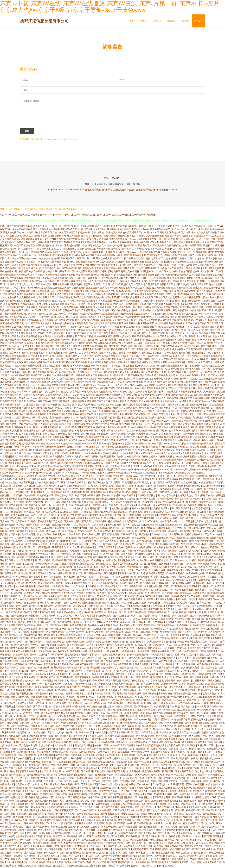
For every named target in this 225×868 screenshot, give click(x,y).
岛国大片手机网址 (69, 503)
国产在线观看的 (102, 434)
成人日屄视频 (127, 701)
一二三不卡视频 (115, 639)
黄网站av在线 (178, 434)
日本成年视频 (108, 743)
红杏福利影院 (197, 626)
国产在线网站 (36, 577)
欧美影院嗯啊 (20, 555)
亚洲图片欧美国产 (115, 477)
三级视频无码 (188, 844)
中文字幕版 (45, 772)
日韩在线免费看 (21, 730)
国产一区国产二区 (195, 850)
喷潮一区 (148, 350)
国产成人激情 (40, 818)
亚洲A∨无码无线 (135, 594)
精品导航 (188, 532)
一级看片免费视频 (202, 818)
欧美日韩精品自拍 (183, 584)
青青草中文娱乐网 (197, 613)
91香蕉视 (103, 240)
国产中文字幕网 (201, 594)
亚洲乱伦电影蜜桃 (127, 688)
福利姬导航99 (207, 512)
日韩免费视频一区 (135, 837)
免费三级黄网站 (138, 649)
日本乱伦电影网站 (198, 477)
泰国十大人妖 (210, 756)
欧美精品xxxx (184, 681)
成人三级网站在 (31, 318)
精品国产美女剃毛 (83, 246)
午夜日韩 (128, 831)
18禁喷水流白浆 (197, 749)
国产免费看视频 (207, 357)
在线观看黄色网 (177, 428)
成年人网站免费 (142, 373)
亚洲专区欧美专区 (9, 668)
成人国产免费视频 (79, 860)
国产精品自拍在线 (62, 623)
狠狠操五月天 (36, 600)
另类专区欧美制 (111, 860)
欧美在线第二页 (121, 512)
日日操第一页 (43, 285)
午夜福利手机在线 (196, 574)
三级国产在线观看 (98, 795)
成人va (10, 863)
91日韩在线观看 (170, 422)
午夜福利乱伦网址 (95, 600)
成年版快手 (25, 409)
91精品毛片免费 (183, 808)
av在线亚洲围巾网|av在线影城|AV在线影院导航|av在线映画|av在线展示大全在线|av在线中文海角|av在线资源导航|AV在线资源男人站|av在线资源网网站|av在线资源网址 (104, 451)
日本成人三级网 (101, 863)
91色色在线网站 (165, 808)
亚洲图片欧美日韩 (80, 493)
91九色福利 (62, 373)
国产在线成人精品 (196, 759)
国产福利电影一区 (155, 837)
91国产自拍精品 (145, 834)
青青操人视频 (188, 840)
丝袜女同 (182, 347)
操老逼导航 (167, 766)
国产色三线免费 (154, 857)
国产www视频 (99, 389)
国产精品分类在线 (100, 275)
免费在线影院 (105, 392)
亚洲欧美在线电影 (127, 499)
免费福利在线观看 (179, 551)
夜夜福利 (31, 792)
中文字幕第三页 (200, 285)
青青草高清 (110, 821)
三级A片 (47, 402)
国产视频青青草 (208, 652)
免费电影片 (72, 308)
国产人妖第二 (51, 301)
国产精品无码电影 (155, 236)
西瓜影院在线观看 (99, 266)
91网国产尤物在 (74, 441)
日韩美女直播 (43, 324)
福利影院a (215, 782)
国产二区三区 (52, 227)
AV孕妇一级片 (38, 646)
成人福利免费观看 (27, 584)
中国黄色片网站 (78, 558)
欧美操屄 (13, 694)
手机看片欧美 (210, 499)
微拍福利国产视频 (199, 246)
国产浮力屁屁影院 (169, 675)
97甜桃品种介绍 (65, 376)
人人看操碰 (25, 298)
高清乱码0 (71, 298)
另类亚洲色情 (180, 262)
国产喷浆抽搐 (44, 379)
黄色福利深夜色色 (96, 756)
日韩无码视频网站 (102, 360)
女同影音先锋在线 (86, 844)
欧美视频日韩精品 (189, 795)
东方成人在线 (74, 305)
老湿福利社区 (68, 847)
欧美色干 (23, 480)
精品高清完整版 (65, 616)
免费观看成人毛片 (87, 564)
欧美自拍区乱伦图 (36, 649)
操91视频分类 (139, 844)
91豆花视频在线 (115, 759)
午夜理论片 (158, 425)
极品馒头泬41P (22, 863)
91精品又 (17, 418)
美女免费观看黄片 (125, 775)
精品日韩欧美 (177, 850)
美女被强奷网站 (174, 607)
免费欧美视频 (56, 353)
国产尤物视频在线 (185, 412)
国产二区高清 (84, 389)
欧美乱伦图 (34, 499)
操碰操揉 (169, 438)
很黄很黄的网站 (149, 704)
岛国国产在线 (12, 405)
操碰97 (4, 499)
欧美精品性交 (152, 262)
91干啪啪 (12, 438)
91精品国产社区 (195, 379)
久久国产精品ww (173, 824)
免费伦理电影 (81, 324)
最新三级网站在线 (124, 824)
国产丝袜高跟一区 (36, 720)
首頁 (132, 21)
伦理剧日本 (76, 551)
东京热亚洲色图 (176, 441)
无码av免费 (64, 519)
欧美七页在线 (201, 642)
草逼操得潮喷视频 (157, 613)
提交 (27, 132)
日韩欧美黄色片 (35, 571)
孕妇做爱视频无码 (64, 811)
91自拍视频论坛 (180, 860)
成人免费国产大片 (64, 350)
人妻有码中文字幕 (29, 662)
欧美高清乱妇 (99, 613)
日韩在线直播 (51, 665)
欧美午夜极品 (134, 243)
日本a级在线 (150, 428)
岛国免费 (52, 340)
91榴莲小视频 (57, 279)
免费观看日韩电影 (197, 506)
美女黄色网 (170, 831)
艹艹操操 (37, 275)
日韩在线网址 (209, 597)
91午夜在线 (108, 425)
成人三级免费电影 (135, 642)
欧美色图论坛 (43, 279)
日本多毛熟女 (161, 551)
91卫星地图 (73, 740)
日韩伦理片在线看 (75, 814)
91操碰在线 (9, 236)
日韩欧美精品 (33, 766)
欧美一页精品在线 (131, 659)
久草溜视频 (190, 775)
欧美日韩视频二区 (49, 779)
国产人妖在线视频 (13, 594)
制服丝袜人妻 (117, 766)
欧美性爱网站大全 (76, 646)
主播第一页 (144, 314)
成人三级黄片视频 (186, 710)
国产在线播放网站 (128, 305)
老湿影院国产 (196, 688)
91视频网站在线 (169, 256)
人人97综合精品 (39, 340)
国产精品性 (65, 227)
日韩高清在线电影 (53, 577)
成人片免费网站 (173, 535)
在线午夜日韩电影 (29, 509)
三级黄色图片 (55, 399)
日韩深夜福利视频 (181, 798)
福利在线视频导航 (124, 425)
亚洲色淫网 (193, 662)
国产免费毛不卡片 (40, 422)
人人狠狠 (144, 668)
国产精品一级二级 (18, 642)
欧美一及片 (98, 412)
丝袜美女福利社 (111, 652)
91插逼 (115, 701)
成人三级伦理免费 (111, 233)
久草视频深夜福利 (140, 379)
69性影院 (182, 256)
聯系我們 (171, 21)
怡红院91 (214, 642)
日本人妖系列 (128, 555)
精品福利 (42, 389)
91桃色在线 (62, 762)
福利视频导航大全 (47, 717)
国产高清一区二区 (162, 818)
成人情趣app (121, 785)
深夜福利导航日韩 (210, 629)
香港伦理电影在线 (148, 253)
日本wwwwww (83, 649)
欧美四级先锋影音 (60, 590)
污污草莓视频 (82, 678)
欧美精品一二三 (78, 762)
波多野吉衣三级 (126, 749)
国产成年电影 (205, 834)
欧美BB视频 (61, 490)
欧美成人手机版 (141, 665)
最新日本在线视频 (38, 434)
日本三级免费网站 (144, 788)
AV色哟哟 (163, 334)
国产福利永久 (91, 230)
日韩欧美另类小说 (122, 850)
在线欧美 (18, 857)
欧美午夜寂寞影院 (65, 321)
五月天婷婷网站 (8, 584)
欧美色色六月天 (165, 243)
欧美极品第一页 (45, 496)
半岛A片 (96, 655)
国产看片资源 (90, 279)
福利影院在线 (129, 561)
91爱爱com (118, 318)
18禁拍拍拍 (30, 636)
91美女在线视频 (37, 272)
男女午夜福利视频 (119, 723)
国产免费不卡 (110, 749)
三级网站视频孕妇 (159, 850)
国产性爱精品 (38, 581)
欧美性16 (109, 308)
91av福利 (201, 707)
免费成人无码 (209, 551)
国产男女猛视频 (124, 389)
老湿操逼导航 (163, 597)
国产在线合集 (134, 480)
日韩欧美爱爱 (85, 308)
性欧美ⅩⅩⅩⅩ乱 (149, 243)
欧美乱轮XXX (182, 499)
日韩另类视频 (135, 694)
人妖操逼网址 (146, 662)
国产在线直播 (97, 370)
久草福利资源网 (59, 305)
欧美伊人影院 (147, 298)
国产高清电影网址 (200, 331)
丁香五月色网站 (141, 230)
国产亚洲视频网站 (212, 814)
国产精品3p (69, 386)
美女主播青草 (93, 288)
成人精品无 (158, 399)
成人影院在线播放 (167, 253)
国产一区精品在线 (166, 710)
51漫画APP (102, 353)
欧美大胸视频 (40, 840)
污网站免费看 (114, 272)
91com (221, 370)
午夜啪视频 (128, 422)
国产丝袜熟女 (47, 736)
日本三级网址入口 (110, 545)
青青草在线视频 (141, 730)
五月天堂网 (15, 444)
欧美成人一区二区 (150, 766)
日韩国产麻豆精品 (101, 684)
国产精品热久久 (103, 665)
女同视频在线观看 (155, 642)
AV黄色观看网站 (51, 275)
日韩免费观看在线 (184, 772)
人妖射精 (80, 249)
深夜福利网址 (187, 305)
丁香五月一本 (125, 620)
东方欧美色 (12, 483)
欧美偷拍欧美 (206, 607)
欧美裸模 (119, 246)
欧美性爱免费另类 (167, 659)
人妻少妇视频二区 (116, 331)
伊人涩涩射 (130, 318)
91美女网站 (143, 561)
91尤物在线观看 (44, 759)
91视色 (204, 301)
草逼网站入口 (51, 486)
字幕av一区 (43, 626)
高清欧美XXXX (150, 620)
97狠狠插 (160, 383)
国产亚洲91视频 (59, 636)
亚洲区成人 (78, 409)
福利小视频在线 (121, 581)
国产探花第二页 (165, 814)
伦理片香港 (116, 418)
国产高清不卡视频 (109, 288)
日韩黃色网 (50, 853)
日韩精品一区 (196, 671)
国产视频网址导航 (65, 691)
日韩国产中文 (151, 522)
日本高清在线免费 (207, 675)
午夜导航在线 (167, 331)
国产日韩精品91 (152, 256)
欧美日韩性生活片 (94, 373)
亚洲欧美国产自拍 (115, 642)
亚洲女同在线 (20, 743)
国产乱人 (210, 318)
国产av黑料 (104, 509)
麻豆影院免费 (87, 415)
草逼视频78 (180, 314)
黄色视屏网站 (49, 321)
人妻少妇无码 (68, 594)
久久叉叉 (201, 363)
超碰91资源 (11, 324)
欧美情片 (202, 775)
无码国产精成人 (188, 675)
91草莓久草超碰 (193, 259)
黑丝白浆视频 (111, 584)
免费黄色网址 (12, 409)
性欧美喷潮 (71, 655)
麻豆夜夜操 (43, 792)
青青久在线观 (152, 801)
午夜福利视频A (153, 594)
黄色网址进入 (209, 529)
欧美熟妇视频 (147, 597)
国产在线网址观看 (83, 350)
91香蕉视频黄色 (99, 678)
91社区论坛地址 (157, 571)
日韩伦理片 (114, 386)
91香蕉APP (39, 227)
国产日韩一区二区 (146, 279)
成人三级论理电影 (175, 581)
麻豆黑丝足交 (189, 863)
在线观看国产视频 (149, 633)
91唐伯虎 (102, 594)
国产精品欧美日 (72, 603)
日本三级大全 (73, 357)
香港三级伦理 (42, 594)
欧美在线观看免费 (129, 584)
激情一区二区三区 (202, 639)
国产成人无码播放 (33, 486)
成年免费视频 (142, 441)
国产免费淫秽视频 (154, 723)
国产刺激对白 (126, 438)
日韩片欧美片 (8, 753)
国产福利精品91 (43, 610)
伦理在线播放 (218, 240)
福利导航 (62, 327)
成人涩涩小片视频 (125, 571)
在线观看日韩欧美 (159, 561)
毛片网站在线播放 (140, 607)
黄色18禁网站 (129, 337)
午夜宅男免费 (166, 262)
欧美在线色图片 (125, 548)
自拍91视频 (179, 519)
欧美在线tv (161, 386)
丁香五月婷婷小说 (29, 772)
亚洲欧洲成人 (103, 259)
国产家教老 (6, 857)
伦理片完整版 (206, 308)
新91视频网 (84, 275)
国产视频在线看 (159, 863)
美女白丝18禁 (43, 405)
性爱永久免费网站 (86, 594)
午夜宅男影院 (71, 538)
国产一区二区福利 (201, 240)
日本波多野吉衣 (129, 344)
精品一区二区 (57, 483)
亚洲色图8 (100, 772)
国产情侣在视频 (92, 671)
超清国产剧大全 (84, 282)
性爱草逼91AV (41, 353)
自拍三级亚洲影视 (165, 853)
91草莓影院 (30, 262)
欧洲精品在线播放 (192, 571)
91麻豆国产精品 (114, 600)
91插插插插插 (161, 707)
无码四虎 (140, 285)
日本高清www (177, 561)
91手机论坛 (93, 422)
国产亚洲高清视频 (120, 863)
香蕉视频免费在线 (207, 561)
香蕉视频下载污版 (174, 383)
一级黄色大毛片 (128, 652)
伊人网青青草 (25, 305)
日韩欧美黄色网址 (9, 684)
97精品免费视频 (175, 629)
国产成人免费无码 (195, 314)
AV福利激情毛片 (60, 425)
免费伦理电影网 (48, 542)
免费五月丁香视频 (152, 353)
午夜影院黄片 (181, 717)
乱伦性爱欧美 (38, 522)
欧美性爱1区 (154, 603)
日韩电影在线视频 (121, 538)
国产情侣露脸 (62, 756)
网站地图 (151, 215)
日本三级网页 (198, 753)
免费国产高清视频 (193, 418)
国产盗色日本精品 (158, 811)
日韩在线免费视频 (176, 574)
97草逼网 (46, 529)
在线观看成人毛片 (216, 749)
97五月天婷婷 (23, 327)
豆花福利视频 (49, 366)
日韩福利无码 (38, 409)
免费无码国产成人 (87, 697)
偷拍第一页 (61, 629)
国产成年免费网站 (148, 292)
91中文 (112, 347)
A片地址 (64, 509)
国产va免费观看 (36, 301)
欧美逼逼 (141, 675)
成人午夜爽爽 (193, 597)
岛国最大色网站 (65, 412)
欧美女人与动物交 (136, 236)
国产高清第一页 (159, 370)
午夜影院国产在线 (154, 392)
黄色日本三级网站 (199, 714)
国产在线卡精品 (209, 668)
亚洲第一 (203, 801)
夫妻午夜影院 (31, 779)
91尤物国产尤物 (31, 714)
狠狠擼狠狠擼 (202, 434)
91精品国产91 (174, 301)
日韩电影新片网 (103, 694)
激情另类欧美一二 (119, 376)
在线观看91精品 (141, 438)
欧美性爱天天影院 (20, 646)
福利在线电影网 (45, 607)
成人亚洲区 (98, 308)
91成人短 (210, 850)
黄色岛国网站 (19, 259)
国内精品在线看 (197, 516)
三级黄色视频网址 (193, 383)
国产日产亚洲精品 (158, 282)
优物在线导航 (123, 577)
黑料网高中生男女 (93, 574)
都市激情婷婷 (160, 301)
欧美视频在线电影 (210, 723)
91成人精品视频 (60, 240)
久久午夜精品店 (196, 649)
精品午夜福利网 (85, 399)
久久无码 (54, 422)
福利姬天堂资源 (55, 522)
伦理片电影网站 (28, 668)
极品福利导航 (129, 418)
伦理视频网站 (115, 337)
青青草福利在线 (39, 671)
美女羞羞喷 (39, 659)
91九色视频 (25, 256)
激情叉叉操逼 (177, 548)
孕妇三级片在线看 (144, 486)
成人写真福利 (94, 321)
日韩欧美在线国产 (69, 275)
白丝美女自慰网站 (120, 434)
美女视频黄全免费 (204, 334)
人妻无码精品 (7, 243)
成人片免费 (112, 357)
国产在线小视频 (209, 370)
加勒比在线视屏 (175, 386)
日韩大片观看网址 (95, 295)
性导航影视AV (164, 295)
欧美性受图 (55, 840)
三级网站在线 (61, 795)
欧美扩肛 (57, 772)
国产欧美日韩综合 (146, 626)
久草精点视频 (169, 603)
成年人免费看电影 (60, 675)
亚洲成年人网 (77, 753)
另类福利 (127, 636)
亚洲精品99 (10, 847)
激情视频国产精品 (175, 259)
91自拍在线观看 (22, 243)
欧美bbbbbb (198, 620)
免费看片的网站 (168, 633)
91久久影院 (110, 262)
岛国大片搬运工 (74, 694)
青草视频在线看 (49, 568)
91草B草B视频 (211, 262)
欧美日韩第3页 (23, 785)
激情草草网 (60, 597)
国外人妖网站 (150, 691)
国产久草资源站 (22, 639)
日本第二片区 (171, 425)
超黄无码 (44, 399)
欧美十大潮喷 (209, 694)
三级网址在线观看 (39, 749)
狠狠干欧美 (201, 324)
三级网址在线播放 (36, 850)
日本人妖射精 (31, 331)
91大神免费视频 (103, 811)
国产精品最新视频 (113, 798)
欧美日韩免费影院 (137, 613)
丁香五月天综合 (68, 564)
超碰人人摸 (105, 659)
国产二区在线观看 (104, 227)
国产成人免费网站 (51, 743)
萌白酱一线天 (21, 386)
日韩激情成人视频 (109, 769)
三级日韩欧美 (152, 357)
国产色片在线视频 (65, 727)
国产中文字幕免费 (167, 496)
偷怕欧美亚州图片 (129, 233)
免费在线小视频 (117, 282)
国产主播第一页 (63, 704)
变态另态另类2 (168, 389)
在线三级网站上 (214, 649)
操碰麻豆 (140, 545)
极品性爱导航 (166, 285)
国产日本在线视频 (84, 811)
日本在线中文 (16, 824)
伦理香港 (91, 616)
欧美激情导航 (206, 483)
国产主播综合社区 (147, 519)
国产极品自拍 (50, 412)
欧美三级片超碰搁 (62, 610)
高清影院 (40, 824)
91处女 (14, 305)
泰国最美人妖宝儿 (178, 740)
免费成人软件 (49, 337)
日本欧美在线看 (94, 396)
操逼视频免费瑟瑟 (156, 574)
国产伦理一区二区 (147, 499)
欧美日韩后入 (94, 620)
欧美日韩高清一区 (132, 483)
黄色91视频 (185, 620)
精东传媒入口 (120, 253)
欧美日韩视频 (18, 805)
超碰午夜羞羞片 (172, 782)
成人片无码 (214, 396)
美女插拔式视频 (121, 564)
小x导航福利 (184, 409)
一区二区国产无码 (179, 538)
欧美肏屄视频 (26, 483)
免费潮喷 (179, 279)
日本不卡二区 (155, 249)
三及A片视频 (180, 506)
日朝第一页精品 (215, 753)
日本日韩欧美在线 (28, 415)
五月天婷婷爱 (134, 334)
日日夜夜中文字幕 (145, 853)
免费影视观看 (84, 285)
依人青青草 (75, 535)
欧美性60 (13, 535)
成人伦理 (51, 581)
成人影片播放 (189, 743)
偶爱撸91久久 (148, 814)
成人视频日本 (51, 253)
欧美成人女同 (49, 766)
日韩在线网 (37, 327)
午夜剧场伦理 (76, 671)
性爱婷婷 (124, 324)
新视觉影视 (81, 321)
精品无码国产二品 (82, 412)
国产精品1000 (158, 373)
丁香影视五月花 (117, 366)
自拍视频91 (145, 272)
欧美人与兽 (162, 736)
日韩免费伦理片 (164, 558)
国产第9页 (123, 357)
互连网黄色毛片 (74, 730)
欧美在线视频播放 (35, 396)
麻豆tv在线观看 (205, 292)
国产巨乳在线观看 (21, 266)
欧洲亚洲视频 (27, 801)
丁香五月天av (168, 415)
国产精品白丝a (101, 723)
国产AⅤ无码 (139, 574)
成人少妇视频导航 (115, 292)
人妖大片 (120, 412)
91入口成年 (35, 681)
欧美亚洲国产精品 (204, 532)
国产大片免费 (144, 756)
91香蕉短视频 (162, 545)
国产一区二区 (172, 230)
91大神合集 (51, 295)
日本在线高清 (189, 746)
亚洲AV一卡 (18, 347)
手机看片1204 (26, 288)
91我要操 (207, 340)
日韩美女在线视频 (97, 516)
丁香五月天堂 (163, 227)
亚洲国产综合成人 (159, 678)
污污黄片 (79, 834)
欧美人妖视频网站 (107, 379)
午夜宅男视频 (20, 665)
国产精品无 (76, 701)
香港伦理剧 (79, 295)
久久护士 (168, 610)
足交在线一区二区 (196, 701)
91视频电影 (201, 253)
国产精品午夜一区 (120, 249)
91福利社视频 (50, 327)
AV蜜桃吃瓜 (79, 396)
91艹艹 (155, 272)
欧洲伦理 (194, 542)
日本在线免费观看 (38, 788)
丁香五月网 (156, 314)
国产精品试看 (100, 704)
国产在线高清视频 (49, 509)
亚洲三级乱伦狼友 (126, 710)
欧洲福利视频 (213, 574)
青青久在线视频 (96, 558)
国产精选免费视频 (111, 396)
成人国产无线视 (76, 373)
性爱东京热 (168, 314)
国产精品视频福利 (75, 633)
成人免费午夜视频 (140, 863)
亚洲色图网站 (110, 428)
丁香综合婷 (125, 574)
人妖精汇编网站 (159, 697)
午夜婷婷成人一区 (215, 626)
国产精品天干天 (102, 249)
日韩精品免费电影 (131, 681)
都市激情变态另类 (121, 360)
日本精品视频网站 (123, 720)
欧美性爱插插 (128, 736)
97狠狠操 (202, 600)
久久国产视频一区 (13, 636)
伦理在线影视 (116, 363)
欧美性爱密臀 (85, 383)
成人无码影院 (49, 499)
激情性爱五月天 (83, 522)
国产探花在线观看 (27, 623)
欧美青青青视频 (208, 795)
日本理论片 (180, 814)
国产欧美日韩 (60, 831)
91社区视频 (87, 529)
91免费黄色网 (173, 837)
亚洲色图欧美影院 (78, 866)
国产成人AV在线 (47, 477)
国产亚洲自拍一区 (143, 707)
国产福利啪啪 (185, 288)
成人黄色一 (61, 798)
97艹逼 (50, 490)
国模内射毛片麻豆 (141, 509)
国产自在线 (11, 340)
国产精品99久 (192, 548)
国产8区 (61, 499)
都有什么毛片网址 (53, 769)
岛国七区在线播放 (111, 655)
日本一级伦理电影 (143, 551)
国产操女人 (200, 318)
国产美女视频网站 (14, 344)
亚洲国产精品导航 (14, 246)
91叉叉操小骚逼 (166, 402)
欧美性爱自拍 (195, 727)
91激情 (4, 438)
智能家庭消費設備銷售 (96, 190)
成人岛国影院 (210, 366)
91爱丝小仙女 (128, 860)
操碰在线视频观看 (16, 649)
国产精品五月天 (127, 327)
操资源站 (175, 545)
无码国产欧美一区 (13, 603)
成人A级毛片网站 (183, 766)
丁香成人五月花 (162, 298)
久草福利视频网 (182, 249)
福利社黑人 (6, 766)
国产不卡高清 (183, 321)
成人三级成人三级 (12, 285)
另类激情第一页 (189, 834)
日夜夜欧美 (216, 305)
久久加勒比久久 (203, 730)
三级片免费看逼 (102, 805)
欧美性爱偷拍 (174, 746)
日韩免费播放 (25, 659)
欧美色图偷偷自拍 (199, 538)
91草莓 (206, 418)
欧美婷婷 (18, 853)
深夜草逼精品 (147, 490)
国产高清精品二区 (24, 236)
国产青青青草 (171, 431)
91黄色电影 (195, 311)
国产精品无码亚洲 (116, 350)
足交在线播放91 (125, 230)
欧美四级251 (132, 597)
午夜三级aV (135, 866)
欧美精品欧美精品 (94, 821)
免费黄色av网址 (135, 386)
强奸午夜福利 (59, 561)
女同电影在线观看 (57, 441)
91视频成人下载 (32, 344)
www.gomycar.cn (76, 190)
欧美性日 (110, 587)
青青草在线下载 (191, 824)
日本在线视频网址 (188, 525)
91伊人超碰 (52, 503)
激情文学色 (217, 399)
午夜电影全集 (27, 282)
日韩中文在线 (215, 269)
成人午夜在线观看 (21, 230)
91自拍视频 (24, 633)
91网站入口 (94, 486)
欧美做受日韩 (115, 266)
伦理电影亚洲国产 (114, 298)
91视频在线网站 (94, 483)
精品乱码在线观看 (28, 629)
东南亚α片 (218, 665)
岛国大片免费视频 (147, 240)
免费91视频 (174, 844)
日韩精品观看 (105, 301)
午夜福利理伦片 (108, 866)
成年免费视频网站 (109, 305)
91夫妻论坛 (79, 607)
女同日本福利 (45, 831)
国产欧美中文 (186, 827)
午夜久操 (196, 694)
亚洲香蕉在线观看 (202, 584)
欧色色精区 (95, 714)
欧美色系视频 (132, 759)
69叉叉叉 (23, 434)
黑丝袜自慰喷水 (196, 389)
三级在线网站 (31, 603)
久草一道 (5, 805)
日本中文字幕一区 (33, 428)
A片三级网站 (73, 327)
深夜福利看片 (33, 529)
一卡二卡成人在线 (122, 740)
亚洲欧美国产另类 (95, 438)
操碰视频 (147, 288)
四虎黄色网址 (99, 525)
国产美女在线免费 (193, 386)
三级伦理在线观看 (168, 525)
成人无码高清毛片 (134, 331)
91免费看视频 (70, 399)
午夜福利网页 (101, 746)
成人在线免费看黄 (128, 370)
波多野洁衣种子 (33, 545)
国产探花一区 (49, 723)
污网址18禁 (104, 431)
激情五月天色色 (100, 269)
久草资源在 (60, 357)
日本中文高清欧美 (208, 623)
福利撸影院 (49, 288)
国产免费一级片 (211, 227)
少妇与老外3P (214, 759)
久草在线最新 (19, 370)
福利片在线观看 (42, 233)
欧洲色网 (89, 850)
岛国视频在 (174, 805)
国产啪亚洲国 (71, 383)
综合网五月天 (78, 288)
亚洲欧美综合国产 (215, 545)
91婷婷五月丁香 (71, 772)
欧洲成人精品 (18, 571)
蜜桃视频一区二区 (195, 811)
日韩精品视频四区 (39, 480)
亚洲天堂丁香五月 (177, 334)
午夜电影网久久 (44, 262)
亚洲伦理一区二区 (13, 811)
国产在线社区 (51, 516)
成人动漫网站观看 (26, 240)
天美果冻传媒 (208, 327)
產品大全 (157, 21)
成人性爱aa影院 (210, 259)
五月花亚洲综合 (89, 311)
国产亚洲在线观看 (181, 509)
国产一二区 (37, 516)
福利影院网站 (85, 269)
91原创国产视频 (192, 279)
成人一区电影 (142, 775)
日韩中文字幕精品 (82, 512)
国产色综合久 (42, 801)
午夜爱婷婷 (165, 616)
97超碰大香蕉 (181, 236)
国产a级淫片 (15, 519)
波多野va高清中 (128, 519)
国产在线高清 (109, 620)
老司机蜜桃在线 (191, 272)
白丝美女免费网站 (118, 236)
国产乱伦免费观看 (134, 383)
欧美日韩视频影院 (182, 818)
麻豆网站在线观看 (77, 334)
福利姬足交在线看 (162, 350)
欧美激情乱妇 (127, 623)
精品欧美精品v (143, 405)
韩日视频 (85, 331)
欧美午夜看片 (181, 714)
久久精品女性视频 (177, 613)
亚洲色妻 (27, 710)
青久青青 (19, 402)
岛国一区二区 (197, 344)
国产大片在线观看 (97, 597)
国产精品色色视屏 (180, 275)
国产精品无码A (216, 801)
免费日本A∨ (147, 714)
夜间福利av (199, 545)
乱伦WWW (160, 662)
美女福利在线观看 (89, 418)
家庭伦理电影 (187, 480)
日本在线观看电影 (91, 818)
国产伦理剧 (109, 373)
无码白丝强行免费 (161, 396)
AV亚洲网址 (37, 311)
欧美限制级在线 (105, 801)
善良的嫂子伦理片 (210, 548)
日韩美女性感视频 (146, 710)
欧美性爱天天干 (207, 503)
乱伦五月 (209, 389)
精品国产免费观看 (167, 321)
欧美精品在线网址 (161, 509)
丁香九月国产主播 (45, 418)
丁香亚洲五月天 (121, 811)
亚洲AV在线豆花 (63, 409)
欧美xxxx (117, 831)
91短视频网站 (77, 402)
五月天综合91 (105, 532)
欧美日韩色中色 (53, 684)
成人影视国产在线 (170, 305)
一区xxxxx (132, 240)
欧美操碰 (156, 405)
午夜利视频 (157, 782)
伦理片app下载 (158, 259)
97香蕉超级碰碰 (170, 353)
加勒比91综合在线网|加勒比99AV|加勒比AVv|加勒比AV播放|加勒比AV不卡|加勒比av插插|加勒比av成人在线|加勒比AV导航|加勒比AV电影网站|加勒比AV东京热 (81, 460)
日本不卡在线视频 (155, 623)
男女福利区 (39, 503)
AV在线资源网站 (208, 792)
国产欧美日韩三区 (213, 727)
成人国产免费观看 (110, 542)
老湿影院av (91, 753)
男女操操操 (38, 847)
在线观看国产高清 (91, 662)
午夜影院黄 (142, 571)
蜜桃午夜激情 (67, 324)
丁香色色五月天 (92, 730)
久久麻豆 (51, 558)
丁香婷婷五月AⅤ (106, 577)
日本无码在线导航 (49, 857)
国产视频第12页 (17, 775)
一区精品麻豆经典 (62, 272)
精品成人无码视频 (186, 405)
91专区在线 (189, 324)
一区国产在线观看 (106, 548)
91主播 (150, 545)
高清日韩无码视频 (214, 314)
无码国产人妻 (200, 808)
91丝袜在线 (35, 392)
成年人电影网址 (182, 490)
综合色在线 (44, 740)
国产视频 (190, 434)
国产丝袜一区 (174, 266)
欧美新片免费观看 (145, 736)
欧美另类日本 (157, 655)
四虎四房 (50, 409)
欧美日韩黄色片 (152, 389)
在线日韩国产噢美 (27, 756)
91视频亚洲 (83, 847)
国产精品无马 (86, 503)
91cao (197, 827)
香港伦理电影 (211, 688)
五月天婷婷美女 (86, 775)
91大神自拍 (27, 233)
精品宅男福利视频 (214, 840)
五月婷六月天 (126, 769)
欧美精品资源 (29, 678)
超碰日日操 (83, 766)
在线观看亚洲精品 (142, 308)
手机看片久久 (11, 509)
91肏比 (54, 405)
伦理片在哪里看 (34, 357)
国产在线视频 (123, 347)
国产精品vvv (132, 477)
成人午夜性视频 (128, 506)
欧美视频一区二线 (208, 525)
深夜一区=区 (127, 733)
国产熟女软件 (7, 581)
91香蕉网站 (183, 626)
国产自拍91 (177, 652)
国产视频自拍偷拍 (148, 827)
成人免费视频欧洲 (153, 610)
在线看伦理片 (82, 691)
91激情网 (156, 577)
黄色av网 (116, 344)
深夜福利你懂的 (56, 814)
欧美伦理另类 (112, 438)
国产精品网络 (66, 422)
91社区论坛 (215, 331)
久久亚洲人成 (96, 584)
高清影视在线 (118, 805)
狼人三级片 (103, 441)
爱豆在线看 (134, 324)
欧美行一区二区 (142, 762)
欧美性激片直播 (55, 863)
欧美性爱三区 (205, 691)
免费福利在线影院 (154, 795)
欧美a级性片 (213, 516)
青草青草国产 (76, 636)
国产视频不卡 (59, 740)
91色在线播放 (73, 529)
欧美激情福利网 (156, 431)
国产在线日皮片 (15, 425)
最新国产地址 (142, 532)
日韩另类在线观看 (160, 753)
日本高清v (67, 428)
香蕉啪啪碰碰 (165, 694)
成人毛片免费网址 (151, 772)
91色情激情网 (56, 259)
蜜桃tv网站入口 (79, 340)
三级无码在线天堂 (207, 373)
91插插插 (78, 376)
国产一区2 (78, 542)
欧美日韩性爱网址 (133, 600)
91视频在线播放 (103, 850)
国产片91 (21, 308)
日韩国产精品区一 (199, 717)
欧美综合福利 (124, 844)
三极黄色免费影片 (167, 600)
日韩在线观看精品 (147, 344)
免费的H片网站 (193, 486)
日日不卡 (11, 561)
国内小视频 (127, 486)
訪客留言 (199, 21)
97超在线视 (115, 405)
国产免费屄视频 (170, 594)
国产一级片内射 (39, 243)
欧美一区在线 (135, 288)
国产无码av (41, 360)
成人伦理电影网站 (184, 788)
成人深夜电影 (66, 246)
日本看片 (33, 551)
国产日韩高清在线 (205, 480)
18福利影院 (177, 272)
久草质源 (162, 805)
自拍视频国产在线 (13, 740)
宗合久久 (192, 779)
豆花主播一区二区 (13, 779)
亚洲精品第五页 (60, 334)
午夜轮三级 (83, 477)
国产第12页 (6, 730)
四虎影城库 (101, 490)
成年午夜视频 (174, 571)
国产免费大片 (185, 425)
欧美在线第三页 (184, 853)
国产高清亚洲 (133, 704)
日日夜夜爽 (70, 577)
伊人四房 (88, 694)
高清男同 (113, 441)
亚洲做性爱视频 (182, 694)
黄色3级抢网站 (157, 230)
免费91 (145, 282)
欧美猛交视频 (82, 266)
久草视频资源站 (11, 269)
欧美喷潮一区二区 (142, 425)
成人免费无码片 (95, 519)
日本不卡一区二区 (177, 756)
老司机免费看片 (55, 850)
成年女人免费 (188, 655)
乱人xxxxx (33, 399)
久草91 (52, 555)
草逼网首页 (138, 256)
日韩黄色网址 (34, 366)
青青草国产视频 (14, 613)
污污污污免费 (151, 366)
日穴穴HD (209, 646)
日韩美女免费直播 (188, 399)
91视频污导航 (56, 383)
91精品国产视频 (124, 762)
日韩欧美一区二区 (165, 477)
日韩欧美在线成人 (20, 727)
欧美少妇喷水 (78, 519)
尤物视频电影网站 (60, 587)
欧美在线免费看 (202, 305)
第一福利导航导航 (112, 714)
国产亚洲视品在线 (12, 422)
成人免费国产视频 (22, 818)
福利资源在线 (194, 256)
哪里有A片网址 (20, 373)
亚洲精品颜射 (45, 623)
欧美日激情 (214, 613)
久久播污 (202, 779)
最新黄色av (74, 415)
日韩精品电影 (13, 736)
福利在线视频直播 (118, 240)
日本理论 (130, 399)
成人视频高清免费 (99, 363)
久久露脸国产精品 (157, 792)
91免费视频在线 (15, 610)
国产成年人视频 (37, 558)
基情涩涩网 (79, 318)
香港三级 (11, 733)
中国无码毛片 (173, 483)
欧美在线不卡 (195, 756)
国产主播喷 (52, 697)
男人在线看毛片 (180, 516)
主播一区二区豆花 (207, 746)
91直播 (6, 305)
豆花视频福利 (27, 694)
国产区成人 (188, 837)
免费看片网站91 (112, 626)
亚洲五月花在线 (60, 753)
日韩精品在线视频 (160, 652)
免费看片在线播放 (84, 824)
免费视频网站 (129, 405)
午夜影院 (114, 506)
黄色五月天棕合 (32, 613)
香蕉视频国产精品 (47, 373)
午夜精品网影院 (190, 308)
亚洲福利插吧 (111, 574)
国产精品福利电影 (144, 824)
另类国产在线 (107, 340)
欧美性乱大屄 (137, 581)
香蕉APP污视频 (99, 327)
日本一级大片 (7, 227)
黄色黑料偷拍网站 (122, 857)
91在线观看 (165, 434)
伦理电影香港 (188, 337)
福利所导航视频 (98, 357)
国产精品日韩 (109, 730)
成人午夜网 (173, 269)
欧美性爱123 (74, 688)
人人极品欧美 (77, 509)
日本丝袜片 (181, 477)
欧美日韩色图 (211, 704)
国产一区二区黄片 (134, 350)
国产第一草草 (195, 646)
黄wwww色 (133, 253)
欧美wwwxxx (18, 568)
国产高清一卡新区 (74, 279)
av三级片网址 (126, 788)
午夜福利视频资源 (199, 860)
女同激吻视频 (152, 285)
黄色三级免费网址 (163, 311)
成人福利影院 (119, 603)
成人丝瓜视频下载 (94, 253)
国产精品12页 (172, 840)
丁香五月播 (90, 831)
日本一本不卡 (184, 659)
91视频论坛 (181, 727)
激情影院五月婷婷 (164, 590)
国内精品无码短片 (52, 266)
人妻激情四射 (31, 542)
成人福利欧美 (31, 811)
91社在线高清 (175, 282)
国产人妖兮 (201, 590)
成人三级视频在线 (132, 363)
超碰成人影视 (216, 285)
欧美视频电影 (57, 438)
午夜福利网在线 (10, 629)
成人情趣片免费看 (22, 827)
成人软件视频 (161, 324)
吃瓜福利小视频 (133, 282)
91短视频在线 (87, 434)
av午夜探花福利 (178, 363)
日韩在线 (115, 259)
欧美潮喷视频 (100, 522)
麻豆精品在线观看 (212, 555)
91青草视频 (17, 691)
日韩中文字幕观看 (107, 230)
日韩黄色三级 (80, 610)
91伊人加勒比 (78, 344)
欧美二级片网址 (169, 405)
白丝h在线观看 (118, 746)
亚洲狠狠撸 (128, 590)
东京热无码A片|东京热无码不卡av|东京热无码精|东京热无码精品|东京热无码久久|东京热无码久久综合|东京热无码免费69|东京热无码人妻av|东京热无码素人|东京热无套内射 (117, 467)
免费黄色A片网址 (180, 246)
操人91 (200, 840)
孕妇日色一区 (49, 506)
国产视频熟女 (78, 756)
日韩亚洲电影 (29, 607)
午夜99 (206, 383)
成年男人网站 (28, 444)
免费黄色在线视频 (200, 409)
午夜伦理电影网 (39, 298)
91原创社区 (175, 337)
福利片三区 (168, 772)
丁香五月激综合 (155, 831)
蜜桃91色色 (211, 337)
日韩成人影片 (16, 314)
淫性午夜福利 (145, 506)
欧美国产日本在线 (87, 480)
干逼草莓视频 (113, 681)
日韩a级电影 (70, 389)
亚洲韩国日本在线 (204, 788)
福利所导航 (128, 415)
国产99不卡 (18, 350)
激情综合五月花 (35, 837)
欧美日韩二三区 (154, 769)
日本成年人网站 (50, 512)
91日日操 (129, 532)
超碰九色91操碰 (149, 525)
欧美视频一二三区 (27, 717)
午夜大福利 (191, 564)
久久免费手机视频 (203, 230)
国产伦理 (170, 642)
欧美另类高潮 (213, 620)
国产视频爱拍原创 (178, 542)
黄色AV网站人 (76, 431)
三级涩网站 (136, 564)
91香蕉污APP (210, 386)
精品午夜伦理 (8, 548)
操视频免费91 (200, 269)
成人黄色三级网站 (67, 532)
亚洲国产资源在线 (134, 801)
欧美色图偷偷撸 (90, 603)
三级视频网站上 (164, 584)
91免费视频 (136, 512)
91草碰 (4, 295)
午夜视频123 (166, 357)
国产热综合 (158, 308)
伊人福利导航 (125, 551)
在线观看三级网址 (183, 558)
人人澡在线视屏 (25, 561)
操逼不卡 (9, 538)
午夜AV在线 (112, 623)
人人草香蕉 (188, 282)
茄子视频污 (64, 253)
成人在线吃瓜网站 (194, 366)
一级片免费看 (203, 581)
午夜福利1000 (60, 535)
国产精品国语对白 (9, 840)
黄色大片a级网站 (112, 483)
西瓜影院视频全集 (188, 422)
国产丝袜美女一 (79, 681)
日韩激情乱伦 (150, 516)
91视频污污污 (52, 396)
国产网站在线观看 (26, 753)
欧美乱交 (64, 551)
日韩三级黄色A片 (95, 298)
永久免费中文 (74, 499)
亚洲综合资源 (11, 704)
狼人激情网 (104, 418)
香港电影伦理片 (181, 311)
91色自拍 (44, 603)
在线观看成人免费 (87, 717)
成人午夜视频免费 (138, 431)
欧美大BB (173, 288)
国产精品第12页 (70, 363)
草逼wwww (204, 402)
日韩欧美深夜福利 (188, 691)
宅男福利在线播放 (40, 383)
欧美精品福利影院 (78, 795)
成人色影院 (65, 512)
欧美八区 (110, 834)
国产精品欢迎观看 (169, 639)
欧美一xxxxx (32, 259)
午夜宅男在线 (176, 324)
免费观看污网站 (13, 379)
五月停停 (194, 616)
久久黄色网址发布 (64, 746)
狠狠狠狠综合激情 (67, 766)
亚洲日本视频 (144, 305)
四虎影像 (64, 516)
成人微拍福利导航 (183, 438)
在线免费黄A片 (29, 249)
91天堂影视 (131, 412)
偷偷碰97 (55, 594)
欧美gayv (44, 259)
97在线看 (122, 866)
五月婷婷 (69, 522)
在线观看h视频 (57, 230)
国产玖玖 (26, 422)
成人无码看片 (162, 337)
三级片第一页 (86, 733)
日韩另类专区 (192, 723)
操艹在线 (62, 581)
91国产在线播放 (176, 370)
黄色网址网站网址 (100, 405)
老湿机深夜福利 (189, 483)
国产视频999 (79, 736)
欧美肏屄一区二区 (115, 383)
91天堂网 (207, 535)
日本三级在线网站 (20, 808)
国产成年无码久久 (38, 574)
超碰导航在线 (95, 798)
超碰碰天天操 (212, 249)
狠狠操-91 (197, 340)
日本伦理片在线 (190, 373)
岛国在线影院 (84, 555)
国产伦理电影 (22, 581)
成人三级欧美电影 (104, 824)
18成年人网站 (38, 292)
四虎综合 (159, 847)
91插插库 (169, 236)
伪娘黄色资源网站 (27, 831)
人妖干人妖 (39, 538)
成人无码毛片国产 (188, 857)
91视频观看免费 (23, 538)
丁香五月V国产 (19, 366)
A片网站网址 (204, 399)
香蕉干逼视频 (115, 516)
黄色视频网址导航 (146, 318)
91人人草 (36, 723)
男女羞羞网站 (107, 571)
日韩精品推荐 (33, 370)
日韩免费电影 (111, 295)
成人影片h (64, 301)
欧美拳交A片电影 (29, 834)
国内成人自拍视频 (84, 746)
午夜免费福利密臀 (70, 785)
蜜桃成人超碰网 (192, 441)
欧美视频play (98, 561)
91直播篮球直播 (145, 555)
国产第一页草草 (97, 681)
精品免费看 (13, 298)
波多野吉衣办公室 (61, 493)
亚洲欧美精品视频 (215, 496)
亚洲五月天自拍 (54, 538)
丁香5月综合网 (105, 318)
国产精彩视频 (73, 262)
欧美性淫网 (14, 626)
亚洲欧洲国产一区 (184, 610)
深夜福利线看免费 (116, 772)
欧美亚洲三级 (117, 529)
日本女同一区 (109, 671)
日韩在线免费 (177, 564)
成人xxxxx (102, 386)
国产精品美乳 (218, 288)
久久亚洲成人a (78, 587)
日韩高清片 (196, 499)
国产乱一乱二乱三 (26, 324)
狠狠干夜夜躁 (58, 639)
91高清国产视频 (106, 697)
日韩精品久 (112, 668)
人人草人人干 (174, 555)
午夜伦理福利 (191, 652)
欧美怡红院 (203, 782)
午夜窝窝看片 (68, 844)
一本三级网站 (75, 581)
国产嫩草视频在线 (9, 434)
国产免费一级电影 (187, 600)
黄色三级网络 (191, 587)
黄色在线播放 (216, 853)
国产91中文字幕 (121, 782)
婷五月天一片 (193, 519)
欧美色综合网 (59, 236)
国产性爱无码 (201, 853)
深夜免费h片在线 (79, 652)
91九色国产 (218, 818)
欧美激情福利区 (42, 733)
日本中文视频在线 (16, 376)
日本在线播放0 (114, 691)
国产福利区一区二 (87, 720)
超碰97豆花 (202, 844)
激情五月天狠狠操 (106, 844)
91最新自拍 (175, 318)
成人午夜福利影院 (25, 587)
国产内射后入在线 (81, 405)
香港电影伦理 (67, 649)
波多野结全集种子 (178, 688)
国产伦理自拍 (18, 616)
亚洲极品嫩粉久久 (71, 827)
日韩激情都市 (149, 805)
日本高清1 (80, 616)
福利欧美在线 (201, 396)
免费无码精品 (83, 684)
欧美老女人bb (28, 285)
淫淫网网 (156, 305)
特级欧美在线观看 (130, 272)
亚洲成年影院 (108, 675)
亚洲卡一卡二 (111, 370)
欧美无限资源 (11, 801)
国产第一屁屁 (193, 821)
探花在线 (55, 785)
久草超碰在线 (84, 613)
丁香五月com (190, 623)
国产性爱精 (63, 558)
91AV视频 (191, 561)
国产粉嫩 (111, 389)
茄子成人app (64, 571)
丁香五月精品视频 (164, 788)
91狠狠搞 (140, 701)
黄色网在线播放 (77, 425)
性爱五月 (160, 483)
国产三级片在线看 (73, 769)
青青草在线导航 (20, 749)
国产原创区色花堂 (12, 249)
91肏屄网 (42, 564)
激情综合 (22, 814)
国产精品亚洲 (106, 334)
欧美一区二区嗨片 (214, 762)
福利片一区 (177, 493)
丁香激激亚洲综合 (159, 538)
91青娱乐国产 (156, 743)
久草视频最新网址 (193, 298)
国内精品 (25, 723)
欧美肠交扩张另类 (77, 314)
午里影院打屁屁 (192, 769)
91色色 (61, 853)
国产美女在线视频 (117, 285)
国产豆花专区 (190, 607)
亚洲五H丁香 (77, 675)
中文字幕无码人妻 (138, 249)
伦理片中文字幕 (166, 727)
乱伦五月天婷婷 (36, 386)
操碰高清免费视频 (11, 282)
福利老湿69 (109, 707)
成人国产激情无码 (162, 506)
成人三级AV (55, 707)
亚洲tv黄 (202, 633)
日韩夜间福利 (90, 581)
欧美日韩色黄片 (15, 262)
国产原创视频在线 (143, 266)
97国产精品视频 (20, 272)
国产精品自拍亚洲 (33, 769)
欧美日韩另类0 (122, 279)
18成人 (199, 837)
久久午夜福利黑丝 (22, 503)
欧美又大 (131, 285)
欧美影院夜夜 (42, 675)
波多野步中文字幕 (159, 379)
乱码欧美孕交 (121, 311)
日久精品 (145, 759)
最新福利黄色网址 (199, 678)
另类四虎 (212, 253)
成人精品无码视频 (117, 243)
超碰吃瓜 (10, 321)
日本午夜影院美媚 (122, 665)
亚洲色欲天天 (77, 253)
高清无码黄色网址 (197, 720)
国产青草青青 (173, 636)
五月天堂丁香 (101, 415)
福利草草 (64, 486)
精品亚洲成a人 (101, 399)
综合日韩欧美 (125, 256)
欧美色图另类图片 (168, 691)
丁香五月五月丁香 (53, 782)
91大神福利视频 (111, 555)
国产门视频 (197, 490)
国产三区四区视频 (213, 837)
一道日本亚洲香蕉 (166, 240)
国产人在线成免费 (162, 246)
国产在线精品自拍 (125, 697)
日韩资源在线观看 (112, 727)
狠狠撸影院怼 (134, 568)
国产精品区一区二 (162, 646)
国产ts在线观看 (137, 392)
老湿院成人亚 (188, 805)
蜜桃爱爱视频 (75, 240)
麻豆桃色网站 (79, 438)
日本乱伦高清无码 (213, 425)
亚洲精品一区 (206, 587)
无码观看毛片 (60, 866)
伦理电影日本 (157, 665)
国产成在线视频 (177, 779)
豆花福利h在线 (105, 720)
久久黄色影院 (161, 542)
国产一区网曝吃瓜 (58, 671)
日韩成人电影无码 (28, 597)
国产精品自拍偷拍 (70, 360)
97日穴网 (139, 321)
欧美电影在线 (19, 357)
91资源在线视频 (86, 347)
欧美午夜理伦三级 (141, 577)
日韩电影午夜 (88, 548)
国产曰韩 (107, 782)
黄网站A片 (129, 629)
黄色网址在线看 (41, 844)
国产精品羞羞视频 (18, 499)
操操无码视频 (144, 370)
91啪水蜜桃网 (141, 422)
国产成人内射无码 (59, 233)
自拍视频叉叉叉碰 (157, 844)
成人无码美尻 (194, 814)
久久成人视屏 (88, 801)
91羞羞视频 (124, 295)
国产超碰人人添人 (95, 853)
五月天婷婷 (74, 434)
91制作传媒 (211, 321)
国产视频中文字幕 (178, 749)
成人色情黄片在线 (124, 308)
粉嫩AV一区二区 (175, 775)
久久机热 (162, 269)
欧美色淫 (28, 246)
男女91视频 (136, 360)
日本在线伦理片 (109, 827)
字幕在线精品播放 (152, 360)
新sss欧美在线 (20, 558)
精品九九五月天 (86, 837)
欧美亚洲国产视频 (192, 555)
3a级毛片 (198, 704)
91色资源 (11, 659)
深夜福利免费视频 (36, 805)
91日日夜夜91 (198, 249)
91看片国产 (12, 834)
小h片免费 (165, 275)
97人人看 (14, 431)
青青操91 (63, 434)
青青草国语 (112, 717)
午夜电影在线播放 (66, 613)
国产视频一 (69, 684)
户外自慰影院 (196, 236)
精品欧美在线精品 (55, 642)
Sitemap (173, 190)
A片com (75, 418)
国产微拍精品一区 (104, 503)
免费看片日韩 (198, 431)
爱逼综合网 (35, 743)
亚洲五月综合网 (44, 652)
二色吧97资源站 (105, 279)
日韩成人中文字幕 (38, 555)
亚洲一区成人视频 (211, 311)
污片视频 (200, 496)
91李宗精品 (182, 389)
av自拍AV (218, 584)
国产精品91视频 (129, 396)
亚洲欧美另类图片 (71, 743)
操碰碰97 (189, 730)
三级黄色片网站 (203, 353)
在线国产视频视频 (84, 665)
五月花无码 (180, 701)
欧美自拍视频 (98, 493)
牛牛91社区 (6, 844)
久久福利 (85, 357)
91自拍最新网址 (210, 256)
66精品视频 (30, 350)
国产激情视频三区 (21, 383)
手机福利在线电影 (102, 512)
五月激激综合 (38, 633)
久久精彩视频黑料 (144, 548)
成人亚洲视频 (153, 701)
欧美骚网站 (90, 402)
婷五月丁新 (55, 480)
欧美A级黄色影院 (100, 366)
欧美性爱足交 (77, 626)
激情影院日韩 (178, 396)
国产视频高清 (160, 266)
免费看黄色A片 (36, 642)
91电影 (21, 525)
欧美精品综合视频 (107, 499)
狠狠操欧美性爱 (144, 327)
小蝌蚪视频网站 (77, 759)
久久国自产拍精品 (57, 298)
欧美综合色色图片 (150, 684)
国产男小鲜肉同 (70, 269)
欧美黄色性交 (92, 542)
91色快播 (38, 288)
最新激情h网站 (29, 379)
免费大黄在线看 (177, 811)
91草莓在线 (138, 857)
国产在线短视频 (210, 415)
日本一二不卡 (117, 779)
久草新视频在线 (148, 340)
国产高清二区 (76, 574)
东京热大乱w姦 (173, 743)
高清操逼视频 (61, 759)
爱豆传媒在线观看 (195, 785)
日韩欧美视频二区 (47, 678)
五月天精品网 (20, 551)
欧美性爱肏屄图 (146, 688)
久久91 (119, 587)
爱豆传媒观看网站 (109, 256)
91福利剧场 (70, 285)
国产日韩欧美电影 (148, 269)
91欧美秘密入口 (171, 568)
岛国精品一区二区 (117, 613)
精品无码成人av (13, 714)
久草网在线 (165, 272)
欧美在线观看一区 (160, 759)
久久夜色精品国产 (168, 620)
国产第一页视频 (64, 584)
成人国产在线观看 (91, 827)
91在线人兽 (100, 733)
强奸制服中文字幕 (152, 568)
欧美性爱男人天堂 (180, 733)
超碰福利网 (105, 603)
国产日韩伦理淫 (126, 441)
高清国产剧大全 (68, 697)
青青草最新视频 (57, 818)
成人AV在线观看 (135, 428)
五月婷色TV (118, 684)
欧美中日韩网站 (15, 542)
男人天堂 (63, 370)
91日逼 (118, 422)
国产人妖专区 (208, 824)
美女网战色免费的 (121, 509)
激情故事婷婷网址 (72, 707)
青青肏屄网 (95, 652)
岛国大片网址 (46, 834)
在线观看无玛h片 (199, 577)
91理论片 (146, 363)
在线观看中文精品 (95, 642)
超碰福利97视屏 (203, 412)
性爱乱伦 (181, 529)
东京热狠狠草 (91, 301)
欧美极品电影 (115, 269)
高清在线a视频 (21, 655)
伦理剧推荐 (32, 376)
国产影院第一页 (106, 311)
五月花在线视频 (39, 730)
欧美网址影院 (133, 529)
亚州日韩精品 (194, 529)
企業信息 (185, 21)
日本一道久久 (107, 607)
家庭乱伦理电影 (195, 262)
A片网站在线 (48, 701)
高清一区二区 (24, 847)
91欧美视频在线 (63, 607)
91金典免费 (164, 366)
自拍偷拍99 (95, 860)
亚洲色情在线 (78, 620)
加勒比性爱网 (202, 243)
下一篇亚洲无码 (129, 662)
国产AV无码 (41, 282)
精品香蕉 (181, 292)
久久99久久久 (201, 558)
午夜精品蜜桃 (212, 671)
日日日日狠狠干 (91, 545)
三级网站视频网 (110, 409)
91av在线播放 (198, 321)
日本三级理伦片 (140, 538)
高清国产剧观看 (98, 331)
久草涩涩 (19, 321)
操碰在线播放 (189, 782)
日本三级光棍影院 (59, 256)
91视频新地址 (107, 422)
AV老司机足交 (89, 688)
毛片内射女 (103, 376)
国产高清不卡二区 (120, 431)
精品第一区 (6, 681)
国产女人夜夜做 (193, 370)
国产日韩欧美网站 (26, 360)
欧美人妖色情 (20, 577)
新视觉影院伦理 (109, 551)
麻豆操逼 (29, 610)
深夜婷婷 (29, 824)
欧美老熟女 (212, 785)
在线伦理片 (30, 564)
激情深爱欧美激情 (166, 340)
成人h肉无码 (104, 480)
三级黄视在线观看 (126, 834)
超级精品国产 (69, 480)
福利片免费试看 (195, 762)
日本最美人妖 (91, 769)
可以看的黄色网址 (67, 723)
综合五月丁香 (217, 577)
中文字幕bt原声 (137, 357)
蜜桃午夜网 (48, 357)
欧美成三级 (30, 496)
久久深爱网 (58, 529)
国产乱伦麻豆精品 (28, 746)
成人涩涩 (110, 853)
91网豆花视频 (57, 285)
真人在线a (25, 684)
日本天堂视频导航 (40, 256)
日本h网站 (193, 792)
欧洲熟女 (11, 717)
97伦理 (185, 671)
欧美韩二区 (54, 710)
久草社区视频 (186, 522)
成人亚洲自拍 (151, 564)
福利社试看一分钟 (173, 769)
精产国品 (32, 373)
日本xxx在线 (31, 740)
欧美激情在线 (112, 736)
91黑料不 (38, 412)
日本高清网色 (16, 486)
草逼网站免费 (119, 694)
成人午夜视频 (101, 337)
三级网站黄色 (150, 694)
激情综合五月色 (133, 558)
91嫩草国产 (161, 418)
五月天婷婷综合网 (177, 662)
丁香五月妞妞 (94, 727)
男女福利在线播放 (164, 717)
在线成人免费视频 (194, 847)
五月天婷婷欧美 (160, 288)
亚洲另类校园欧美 (45, 691)
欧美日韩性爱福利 (161, 363)
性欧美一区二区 (65, 506)
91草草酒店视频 (92, 636)
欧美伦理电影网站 (23, 275)
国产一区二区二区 (212, 236)
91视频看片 (150, 600)
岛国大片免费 (212, 847)
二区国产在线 (56, 788)
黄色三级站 (35, 506)
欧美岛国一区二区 (72, 353)
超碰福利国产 (171, 795)
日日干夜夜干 (92, 675)
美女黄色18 (18, 363)
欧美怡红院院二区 (90, 256)
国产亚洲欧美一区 (36, 775)
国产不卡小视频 (149, 334)
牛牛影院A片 (86, 360)
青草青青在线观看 (128, 827)
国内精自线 (175, 233)
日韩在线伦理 (106, 785)
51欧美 (49, 272)
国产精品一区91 (169, 409)
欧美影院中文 (18, 529)
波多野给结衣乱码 (215, 811)
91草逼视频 (184, 431)
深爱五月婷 (133, 490)
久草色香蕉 (92, 607)
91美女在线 (156, 730)
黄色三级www (192, 629)
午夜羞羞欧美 (102, 837)
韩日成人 (33, 389)
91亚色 (132, 785)
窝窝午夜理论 (123, 379)
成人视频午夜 (103, 701)
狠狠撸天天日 (173, 665)
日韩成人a (52, 434)
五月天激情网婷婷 (148, 616)
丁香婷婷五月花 (129, 535)
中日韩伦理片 (33, 616)
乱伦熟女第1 (178, 821)
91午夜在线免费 (43, 334)
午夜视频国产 (27, 675)
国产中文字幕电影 (25, 652)
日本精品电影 (91, 792)
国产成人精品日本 (47, 376)
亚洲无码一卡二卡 (82, 623)
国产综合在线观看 (193, 227)
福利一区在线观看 (145, 821)
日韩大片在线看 (211, 298)
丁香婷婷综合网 (8, 756)
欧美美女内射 (207, 542)
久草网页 (175, 344)
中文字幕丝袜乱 (12, 710)
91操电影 (140, 399)
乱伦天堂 (197, 415)
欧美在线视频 (112, 314)
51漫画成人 (91, 318)
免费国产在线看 (169, 360)
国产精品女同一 (79, 486)
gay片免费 (210, 697)
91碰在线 (109, 246)
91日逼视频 (216, 383)
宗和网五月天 (7, 318)
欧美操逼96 (160, 486)
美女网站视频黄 (63, 418)
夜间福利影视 (13, 607)
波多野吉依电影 (151, 275)
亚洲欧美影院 (147, 477)
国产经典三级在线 (53, 311)
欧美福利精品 (134, 772)
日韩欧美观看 (32, 795)
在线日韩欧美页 (157, 636)
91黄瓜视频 (46, 795)
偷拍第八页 (19, 766)
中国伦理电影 (113, 561)
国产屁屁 (89, 249)
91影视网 (178, 243)
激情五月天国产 (63, 288)
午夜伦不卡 (189, 243)
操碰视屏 (85, 262)
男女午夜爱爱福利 (20, 671)
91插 (60, 392)
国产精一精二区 (65, 318)
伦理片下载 (211, 798)
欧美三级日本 (177, 366)
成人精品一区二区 (209, 272)
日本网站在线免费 (165, 279)
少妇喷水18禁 (89, 353)
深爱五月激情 (16, 769)
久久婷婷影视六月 (132, 516)
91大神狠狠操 (147, 584)
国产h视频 (60, 688)
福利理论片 (139, 831)
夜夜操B (117, 659)
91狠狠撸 (54, 246)
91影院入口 (82, 714)
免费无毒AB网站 (39, 860)
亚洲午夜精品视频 (33, 363)
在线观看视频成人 (20, 516)
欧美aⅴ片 (119, 801)
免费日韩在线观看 (56, 646)
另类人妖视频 (212, 363)
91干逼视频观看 (164, 490)
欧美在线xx (12, 746)
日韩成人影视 (137, 262)
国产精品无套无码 (124, 373)
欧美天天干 (113, 733)
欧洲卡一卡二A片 (92, 782)
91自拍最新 (145, 493)
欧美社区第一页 (18, 396)
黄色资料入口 (44, 415)
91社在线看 (138, 389)
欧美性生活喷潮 (124, 707)
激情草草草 (50, 571)
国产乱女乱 (91, 386)
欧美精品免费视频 (67, 720)
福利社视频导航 (63, 736)
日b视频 (18, 318)
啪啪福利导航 (49, 616)
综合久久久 (207, 769)
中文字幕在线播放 (13, 512)
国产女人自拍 (27, 704)
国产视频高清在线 (167, 292)
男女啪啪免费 (127, 545)
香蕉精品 (29, 691)
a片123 (72, 370)
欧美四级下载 (143, 749)
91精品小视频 (207, 441)
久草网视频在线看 (173, 308)
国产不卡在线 (12, 256)
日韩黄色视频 (215, 681)
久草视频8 (85, 327)
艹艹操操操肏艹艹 (140, 753)
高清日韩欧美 (104, 831)
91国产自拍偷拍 (75, 236)
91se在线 (53, 564)
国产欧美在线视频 (43, 236)
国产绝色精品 (159, 327)
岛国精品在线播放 (14, 441)
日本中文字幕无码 (124, 321)
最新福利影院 (91, 379)
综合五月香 (25, 269)
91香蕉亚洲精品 (63, 344)
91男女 (58, 269)
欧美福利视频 (200, 659)
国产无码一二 (64, 340)
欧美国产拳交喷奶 (183, 285)
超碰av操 (201, 863)
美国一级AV (146, 246)
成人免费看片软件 (203, 568)
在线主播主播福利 (91, 840)
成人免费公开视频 (212, 486)
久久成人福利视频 (155, 581)
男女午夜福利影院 (205, 405)
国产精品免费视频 (33, 853)
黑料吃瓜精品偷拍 (35, 295)
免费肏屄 (33, 798)
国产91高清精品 (184, 240)
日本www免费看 (95, 633)
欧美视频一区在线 (82, 704)
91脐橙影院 (183, 831)
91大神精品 (75, 256)
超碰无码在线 (210, 379)
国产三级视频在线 (29, 431)
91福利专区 (43, 636)
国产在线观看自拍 (16, 792)
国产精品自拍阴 (121, 616)
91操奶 (161, 671)
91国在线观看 (162, 318)
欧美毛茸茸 (192, 503)
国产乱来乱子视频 (135, 779)
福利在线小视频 (37, 821)
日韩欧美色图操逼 (139, 655)
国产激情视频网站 (35, 253)
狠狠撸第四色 (31, 441)
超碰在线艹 (134, 311)
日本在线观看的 (212, 740)
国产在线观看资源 (81, 272)
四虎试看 (49, 269)
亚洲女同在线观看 (142, 740)
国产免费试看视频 (207, 743)
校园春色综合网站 (129, 668)
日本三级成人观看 (52, 363)
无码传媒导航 (201, 360)
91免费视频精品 (46, 431)
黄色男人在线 (48, 714)
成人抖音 (190, 428)
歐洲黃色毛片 (105, 616)
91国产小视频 (171, 399)
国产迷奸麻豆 (119, 480)
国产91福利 (87, 772)
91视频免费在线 (94, 425)
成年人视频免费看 (174, 723)
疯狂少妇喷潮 (99, 383)
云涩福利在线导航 (191, 301)
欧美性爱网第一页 (209, 662)
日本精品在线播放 (33, 402)
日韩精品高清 (104, 344)
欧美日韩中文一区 (9, 288)
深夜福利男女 (113, 756)
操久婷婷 (31, 308)
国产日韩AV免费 (161, 493)
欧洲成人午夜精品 (202, 288)
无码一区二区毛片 (173, 587)
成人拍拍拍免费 (65, 295)
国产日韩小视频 (65, 678)
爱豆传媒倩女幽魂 (66, 282)
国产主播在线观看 (202, 766)
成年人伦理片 (155, 412)
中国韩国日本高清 (72, 259)
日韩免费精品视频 (52, 428)
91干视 (142, 792)
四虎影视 (123, 288)
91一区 (148, 399)
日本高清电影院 (85, 779)
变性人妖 (79, 230)
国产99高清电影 (144, 542)
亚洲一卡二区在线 (107, 688)
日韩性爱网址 (194, 347)
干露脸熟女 (163, 428)
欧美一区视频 (207, 616)
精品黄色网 (106, 740)
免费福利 (151, 779)
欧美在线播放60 (94, 626)
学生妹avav (44, 331)
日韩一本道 (160, 555)
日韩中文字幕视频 (111, 496)
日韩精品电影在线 (176, 503)
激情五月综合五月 (200, 831)
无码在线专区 (130, 847)
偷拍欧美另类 (175, 532)
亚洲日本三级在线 (95, 834)
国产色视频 (134, 376)
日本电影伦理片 (96, 324)
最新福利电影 (11, 772)
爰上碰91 (199, 428)
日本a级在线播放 (123, 503)
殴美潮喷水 (144, 535)
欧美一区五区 (178, 512)
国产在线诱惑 (21, 399)
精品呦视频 (198, 425)
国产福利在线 (97, 262)
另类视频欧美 (83, 370)
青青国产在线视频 (177, 649)
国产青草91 (52, 824)
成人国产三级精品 (183, 704)
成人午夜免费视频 (65, 249)
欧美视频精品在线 (192, 535)
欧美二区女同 (154, 409)
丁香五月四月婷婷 (128, 792)
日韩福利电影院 (165, 499)
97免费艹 (185, 344)
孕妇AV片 (73, 490)
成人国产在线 (132, 633)
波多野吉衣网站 (91, 571)
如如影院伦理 (216, 477)
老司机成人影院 (58, 749)
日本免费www (46, 629)
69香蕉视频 (186, 545)
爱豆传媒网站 (73, 818)
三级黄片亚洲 (18, 701)
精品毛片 (191, 363)
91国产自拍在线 (195, 697)
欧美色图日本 (146, 717)
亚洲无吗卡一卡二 (146, 860)
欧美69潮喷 (144, 259)
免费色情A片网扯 (68, 347)
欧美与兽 (93, 866)
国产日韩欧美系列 (178, 736)
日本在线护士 (147, 311)
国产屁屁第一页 (11, 353)
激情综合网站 (169, 681)
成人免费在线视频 (212, 571)
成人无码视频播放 (28, 477)
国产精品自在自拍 (92, 707)
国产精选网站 (118, 837)
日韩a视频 (175, 707)
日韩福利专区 (140, 409)
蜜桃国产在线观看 (76, 639)
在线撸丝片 (219, 292)
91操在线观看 (171, 392)
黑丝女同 (11, 525)
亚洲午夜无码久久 (77, 597)
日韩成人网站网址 (20, 590)
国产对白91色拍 (177, 697)
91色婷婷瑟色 (77, 301)
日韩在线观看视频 (49, 551)
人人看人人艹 (122, 607)
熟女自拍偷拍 (121, 340)
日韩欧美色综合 (164, 376)
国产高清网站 (158, 775)
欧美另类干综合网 (106, 710)
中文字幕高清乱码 (81, 525)
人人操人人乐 (78, 590)
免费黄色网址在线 (129, 314)
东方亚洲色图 (50, 519)
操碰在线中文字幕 (71, 840)
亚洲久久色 (39, 490)
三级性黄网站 (164, 519)
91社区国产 (150, 227)
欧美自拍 (46, 525)
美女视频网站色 (210, 636)
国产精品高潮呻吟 (166, 626)
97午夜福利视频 (117, 275)
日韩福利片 (159, 503)
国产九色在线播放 (143, 503)
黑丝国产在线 (53, 847)
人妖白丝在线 (173, 671)
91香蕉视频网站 (126, 821)
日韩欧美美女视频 (81, 366)
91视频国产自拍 (99, 285)
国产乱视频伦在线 (111, 486)
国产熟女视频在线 (59, 331)
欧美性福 (118, 532)
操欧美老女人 (24, 340)
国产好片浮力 (197, 295)
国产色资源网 (48, 613)
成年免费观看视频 (174, 847)
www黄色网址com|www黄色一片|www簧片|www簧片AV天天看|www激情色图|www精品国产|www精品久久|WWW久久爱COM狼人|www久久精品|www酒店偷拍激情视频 (123, 444)
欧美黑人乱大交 (32, 512)
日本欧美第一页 (121, 392)
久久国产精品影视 (138, 743)
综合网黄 (216, 353)
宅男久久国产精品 (60, 379)
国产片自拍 (13, 311)
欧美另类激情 (92, 814)
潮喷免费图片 (80, 584)
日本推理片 (179, 357)
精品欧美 (122, 428)
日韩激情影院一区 (166, 529)
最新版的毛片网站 (20, 860)
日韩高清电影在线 (96, 590)
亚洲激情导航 (7, 587)
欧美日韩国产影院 (207, 564)
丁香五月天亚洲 (105, 402)
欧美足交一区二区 (186, 253)
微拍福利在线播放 (58, 808)
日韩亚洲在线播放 (147, 496)
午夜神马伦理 (31, 425)
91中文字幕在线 (100, 282)
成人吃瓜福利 (208, 279)
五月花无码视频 (194, 350)
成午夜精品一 (47, 811)
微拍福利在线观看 (23, 227)
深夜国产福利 (146, 847)
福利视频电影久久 (135, 366)
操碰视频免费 (38, 697)
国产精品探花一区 (45, 350)
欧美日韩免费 (49, 681)
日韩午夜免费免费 (9, 723)
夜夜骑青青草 (54, 243)
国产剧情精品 (94, 233)
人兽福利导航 (150, 402)
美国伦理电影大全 (156, 746)
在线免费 (77, 571)
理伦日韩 (51, 775)
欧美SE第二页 (90, 376)
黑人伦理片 (195, 551)
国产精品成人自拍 (133, 587)
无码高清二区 (47, 620)
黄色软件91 (188, 318)
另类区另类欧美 (15, 337)
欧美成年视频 (157, 438)
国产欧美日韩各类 (20, 522)
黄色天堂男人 (186, 269)
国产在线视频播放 (170, 801)
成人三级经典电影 (198, 736)
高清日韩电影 (169, 412)
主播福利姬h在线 (48, 318)
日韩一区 (72, 561)
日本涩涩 (140, 769)
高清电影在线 (42, 694)
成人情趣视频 (129, 727)
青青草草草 (38, 684)
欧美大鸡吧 (192, 402)
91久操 (208, 295)
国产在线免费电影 (133, 610)
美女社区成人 (180, 376)
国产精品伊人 (18, 762)
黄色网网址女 (177, 298)
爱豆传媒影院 (163, 860)
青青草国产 (208, 350)
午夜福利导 (153, 675)
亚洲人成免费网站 (12, 233)
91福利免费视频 (137, 434)
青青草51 (24, 392)
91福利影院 (144, 652)
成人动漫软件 (25, 490)
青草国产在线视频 (170, 480)
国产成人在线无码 (23, 412)
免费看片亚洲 (173, 655)
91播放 (68, 438)
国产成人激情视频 (17, 295)
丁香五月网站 (192, 357)
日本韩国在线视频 (99, 766)
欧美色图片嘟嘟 (46, 756)
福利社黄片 (84, 655)
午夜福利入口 (82, 506)
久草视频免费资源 (55, 633)
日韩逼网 (108, 253)
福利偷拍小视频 (135, 227)
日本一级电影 (163, 344)
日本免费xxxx (157, 607)
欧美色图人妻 (68, 243)
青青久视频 (134, 340)
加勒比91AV (152, 434)
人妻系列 (52, 282)
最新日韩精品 (210, 275)
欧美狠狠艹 (164, 516)
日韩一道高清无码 (89, 788)
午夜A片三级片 (193, 327)
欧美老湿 (55, 827)
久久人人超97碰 (60, 733)
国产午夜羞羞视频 (110, 814)
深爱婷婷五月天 (141, 850)
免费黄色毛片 (101, 243)
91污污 (134, 616)
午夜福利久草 (128, 626)
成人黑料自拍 (10, 360)
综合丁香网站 (71, 788)
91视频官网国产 (183, 340)
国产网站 (135, 295)
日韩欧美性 (157, 535)
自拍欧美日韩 (65, 600)
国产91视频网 (16, 564)
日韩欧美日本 (206, 493)
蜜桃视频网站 (101, 347)
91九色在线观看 (49, 392)
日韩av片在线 (144, 785)
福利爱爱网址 (137, 347)
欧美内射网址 (108, 321)
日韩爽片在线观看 (91, 535)
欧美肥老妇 (150, 386)
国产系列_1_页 (150, 866)
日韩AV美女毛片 (99, 506)
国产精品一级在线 (90, 740)
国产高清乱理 (142, 678)
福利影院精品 (16, 795)
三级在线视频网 (189, 801)
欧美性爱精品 (148, 529)
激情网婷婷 (109, 412)
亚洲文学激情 (58, 668)
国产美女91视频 (213, 428)
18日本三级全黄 (184, 415)
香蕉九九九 (148, 483)
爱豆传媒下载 (29, 418)
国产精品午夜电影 (110, 808)
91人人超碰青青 (27, 405)
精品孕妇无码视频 (175, 327)
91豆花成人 (6, 373)
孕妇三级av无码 (148, 376)
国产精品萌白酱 (117, 399)
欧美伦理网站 (113, 590)
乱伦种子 (76, 227)
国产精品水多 (115, 415)
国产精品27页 (204, 603)
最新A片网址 (93, 808)
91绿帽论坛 (7, 821)
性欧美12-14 (37, 727)
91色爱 (123, 386)
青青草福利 (145, 818)
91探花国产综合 (46, 584)
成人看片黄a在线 (9, 480)
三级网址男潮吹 (116, 704)
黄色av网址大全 (189, 266)
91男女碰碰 (70, 837)
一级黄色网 (135, 301)
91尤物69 (55, 324)
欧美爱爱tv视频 (135, 353)
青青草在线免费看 (96, 759)
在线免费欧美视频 (85, 243)
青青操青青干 (24, 438)
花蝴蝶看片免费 (100, 236)
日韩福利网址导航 (177, 379)
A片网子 (158, 824)
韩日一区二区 (19, 253)
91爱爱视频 (30, 279)
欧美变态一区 (177, 227)
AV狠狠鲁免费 (62, 620)
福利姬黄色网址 (131, 298)
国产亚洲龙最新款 (75, 853)
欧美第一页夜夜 (43, 240)
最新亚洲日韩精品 (96, 314)
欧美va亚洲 (17, 620)
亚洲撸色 (164, 564)
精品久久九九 (160, 756)
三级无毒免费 (12, 392)
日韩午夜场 (84, 363)
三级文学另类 (13, 678)
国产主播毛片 (148, 808)
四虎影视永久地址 (161, 762)
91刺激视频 (18, 428)
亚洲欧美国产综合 (75, 642)
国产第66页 (94, 340)
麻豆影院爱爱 (147, 324)
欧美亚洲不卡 (129, 496)
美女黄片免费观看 (93, 409)
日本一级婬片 (186, 230)
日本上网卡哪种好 (206, 805)
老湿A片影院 (54, 360)
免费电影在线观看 (89, 292)
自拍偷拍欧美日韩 (157, 649)
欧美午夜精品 (161, 548)
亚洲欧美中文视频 (158, 441)
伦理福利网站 (204, 710)
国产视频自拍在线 (96, 668)
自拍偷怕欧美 (64, 542)
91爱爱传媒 (164, 720)
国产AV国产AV (147, 233)
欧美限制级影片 (116, 597)
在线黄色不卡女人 (125, 675)
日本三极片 (61, 662)
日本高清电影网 (53, 292)
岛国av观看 (187, 568)
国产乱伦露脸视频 (164, 714)
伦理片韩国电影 (10, 597)
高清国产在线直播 (129, 493)
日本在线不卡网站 (76, 668)
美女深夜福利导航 (55, 659)
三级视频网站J (141, 415)
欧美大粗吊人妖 (121, 402)
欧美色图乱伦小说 (33, 337)
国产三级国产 (214, 324)
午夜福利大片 (57, 801)
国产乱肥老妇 (77, 379)
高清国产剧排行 (68, 779)
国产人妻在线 (40, 710)
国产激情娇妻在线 (40, 590)
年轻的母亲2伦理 (200, 509)
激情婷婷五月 (97, 847)
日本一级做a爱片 (90, 743)
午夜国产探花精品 (67, 477)
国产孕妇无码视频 (207, 422)
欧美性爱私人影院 (108, 792)
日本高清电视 (33, 568)
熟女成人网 (192, 512)
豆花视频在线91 (22, 493)
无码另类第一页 (89, 785)
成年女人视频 (203, 233)
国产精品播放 (137, 723)
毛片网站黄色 (90, 441)
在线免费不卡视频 (61, 525)
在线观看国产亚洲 (107, 753)
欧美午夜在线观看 (130, 808)
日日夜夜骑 (174, 863)
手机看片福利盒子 (173, 730)
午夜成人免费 (180, 646)
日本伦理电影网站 (13, 782)
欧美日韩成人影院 (115, 558)
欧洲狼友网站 (215, 720)
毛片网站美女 (45, 425)
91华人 (133, 279)
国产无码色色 (47, 344)
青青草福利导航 (56, 655)
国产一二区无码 (38, 655)
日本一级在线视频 (180, 295)
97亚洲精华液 (162, 233)
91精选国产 (93, 334)
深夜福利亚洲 (136, 402)
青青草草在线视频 (77, 629)
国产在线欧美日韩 (113, 610)
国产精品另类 (62, 431)
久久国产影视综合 (129, 259)
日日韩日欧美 (33, 525)
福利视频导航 (102, 529)
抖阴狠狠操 (52, 649)
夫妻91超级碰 (188, 665)
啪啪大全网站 (98, 691)
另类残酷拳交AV (117, 522)
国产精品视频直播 (118, 795)
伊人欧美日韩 (46, 746)
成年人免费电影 (139, 811)
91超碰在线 (44, 668)
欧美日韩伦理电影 (204, 522)
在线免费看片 (194, 376)
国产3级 (74, 733)
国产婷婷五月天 (186, 360)
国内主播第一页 (182, 331)
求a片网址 (191, 292)
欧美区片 (55, 844)
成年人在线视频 (180, 616)
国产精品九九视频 (66, 714)
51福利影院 (155, 415)
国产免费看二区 (187, 353)
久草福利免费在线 (67, 717)
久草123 (189, 396)
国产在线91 (25, 311)
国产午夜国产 (157, 668)
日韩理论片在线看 (136, 746)
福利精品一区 (131, 798)
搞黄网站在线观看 (50, 347)
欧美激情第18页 (75, 821)
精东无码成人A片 (169, 522)
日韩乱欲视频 (157, 840)
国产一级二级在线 (119, 649)
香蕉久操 (69, 863)
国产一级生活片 (103, 857)
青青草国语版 (217, 594)
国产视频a (167, 701)
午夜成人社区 (142, 697)
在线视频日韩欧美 (59, 860)
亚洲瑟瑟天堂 (160, 740)
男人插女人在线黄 (18, 600)
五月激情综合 (31, 857)
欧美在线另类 (7, 652)
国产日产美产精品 (84, 337)
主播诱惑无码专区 (41, 438)
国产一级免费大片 (90, 305)
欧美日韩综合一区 (41, 493)
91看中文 (13, 675)
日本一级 (206, 376)
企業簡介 (143, 21)
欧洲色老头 (84, 561)
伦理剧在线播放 (161, 733)
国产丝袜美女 (59, 262)
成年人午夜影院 (131, 525)
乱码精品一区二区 (204, 610)
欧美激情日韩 (99, 350)
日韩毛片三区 (31, 620)
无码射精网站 (23, 292)
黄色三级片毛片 (58, 308)
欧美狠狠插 (91, 344)
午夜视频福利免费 (214, 431)
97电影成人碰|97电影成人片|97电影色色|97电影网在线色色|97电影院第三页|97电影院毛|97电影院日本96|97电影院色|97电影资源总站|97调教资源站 (129, 473)
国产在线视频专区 (58, 574)
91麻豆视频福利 (169, 684)
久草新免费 (17, 496)
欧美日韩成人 (170, 857)
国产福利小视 (140, 636)
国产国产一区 (89, 259)
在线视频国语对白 (87, 532)
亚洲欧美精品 (73, 801)
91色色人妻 (147, 301)
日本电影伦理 (215, 360)
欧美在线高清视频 (37, 814)
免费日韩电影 (123, 262)
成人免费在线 (151, 321)
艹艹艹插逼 (113, 327)
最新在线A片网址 (33, 321)
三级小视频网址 (30, 736)
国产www (142, 412)
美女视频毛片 (111, 519)
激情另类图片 (201, 282)
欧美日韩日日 (134, 805)
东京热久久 (122, 743)
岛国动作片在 (211, 344)
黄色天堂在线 (76, 831)
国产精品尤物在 (47, 314)
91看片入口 (217, 412)
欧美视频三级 (163, 821)
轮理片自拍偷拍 (64, 366)
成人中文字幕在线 (151, 681)
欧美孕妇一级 (215, 659)
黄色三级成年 (120, 334)
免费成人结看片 (40, 785)
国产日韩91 (168, 249)
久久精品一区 (74, 749)
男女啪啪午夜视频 (71, 292)
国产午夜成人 (196, 275)
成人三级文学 (97, 477)
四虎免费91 (36, 266)
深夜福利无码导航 (16, 720)
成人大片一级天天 (206, 392)
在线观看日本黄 (209, 347)
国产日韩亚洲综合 (61, 402)
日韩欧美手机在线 (128, 717)
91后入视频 (79, 600)
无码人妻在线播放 (129, 818)
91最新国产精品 (121, 301)
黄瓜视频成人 (112, 324)
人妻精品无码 (66, 824)
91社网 (191, 334)
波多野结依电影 (41, 246)
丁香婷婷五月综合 (72, 311)
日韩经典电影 (89, 499)
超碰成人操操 (68, 266)
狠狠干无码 (218, 581)
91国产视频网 (26, 353)
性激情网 (11, 688)
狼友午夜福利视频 (125, 853)
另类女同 (152, 720)
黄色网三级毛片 (59, 415)
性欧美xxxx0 (140, 720)
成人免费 (200, 337)
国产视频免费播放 (18, 788)
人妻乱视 (202, 266)
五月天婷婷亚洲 (176, 486)
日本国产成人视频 (9, 415)
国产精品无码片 (167, 866)
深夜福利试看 (178, 597)
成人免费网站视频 (187, 603)
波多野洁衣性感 (17, 837)
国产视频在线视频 (114, 633)
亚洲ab (102, 292)
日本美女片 (105, 538)
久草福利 (42, 249)
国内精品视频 (66, 568)
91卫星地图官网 (176, 785)
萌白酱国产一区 (132, 246)
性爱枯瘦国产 (199, 681)
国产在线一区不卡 (44, 704)
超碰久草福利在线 (187, 633)
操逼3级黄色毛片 (111, 535)
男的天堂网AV (31, 314)
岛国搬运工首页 (152, 347)
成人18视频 (180, 402)
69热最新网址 (145, 396)
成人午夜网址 (179, 350)
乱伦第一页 (74, 331)
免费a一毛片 (61, 314)
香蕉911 (87, 236)
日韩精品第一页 (96, 587)
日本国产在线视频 (92, 749)
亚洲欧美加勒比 (25, 688)
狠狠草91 (159, 834)
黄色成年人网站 (174, 623)
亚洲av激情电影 (152, 331)
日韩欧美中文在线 (64, 496)
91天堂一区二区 (56, 389)
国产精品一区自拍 (49, 370)
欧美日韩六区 (131, 639)
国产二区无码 (155, 422)
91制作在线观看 (187, 684)
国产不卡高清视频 (86, 710)
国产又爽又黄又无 (41, 305)
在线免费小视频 (32, 347)
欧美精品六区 (163, 512)
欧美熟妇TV (105, 581)
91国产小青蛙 (132, 292)
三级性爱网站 (28, 626)
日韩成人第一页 (131, 269)
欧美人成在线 (127, 542)
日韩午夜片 (100, 568)
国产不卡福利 (40, 707)
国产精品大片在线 (32, 519)
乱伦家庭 (51, 249)
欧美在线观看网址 (41, 639)
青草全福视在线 (148, 295)
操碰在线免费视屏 (137, 603)
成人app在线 (37, 269)
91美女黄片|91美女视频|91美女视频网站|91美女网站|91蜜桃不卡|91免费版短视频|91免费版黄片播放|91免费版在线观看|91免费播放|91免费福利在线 (148, 457)
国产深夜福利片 (55, 805)
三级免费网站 (170, 577)
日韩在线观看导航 (132, 691)
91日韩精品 (99, 623)
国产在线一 (128, 266)
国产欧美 (82, 298)
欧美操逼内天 (133, 684)
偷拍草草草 (149, 383)
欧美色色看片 (191, 493)
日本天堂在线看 (96, 736)
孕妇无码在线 (80, 422)
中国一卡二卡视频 (52, 545)
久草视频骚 (112, 493)
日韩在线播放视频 (187, 392)
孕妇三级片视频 (93, 496)
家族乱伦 (92, 646)
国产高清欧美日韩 (18, 506)
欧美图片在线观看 (40, 230)
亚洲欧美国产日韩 (201, 438)
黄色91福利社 (91, 431)
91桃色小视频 (216, 434)
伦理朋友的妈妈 (169, 347)
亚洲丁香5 (149, 512)
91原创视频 (216, 409)
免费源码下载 (196, 740)
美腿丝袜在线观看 (54, 386)
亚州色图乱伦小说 (19, 301)
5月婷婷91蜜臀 (184, 642)
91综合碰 (80, 386)
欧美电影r (87, 805)
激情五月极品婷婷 (78, 233)
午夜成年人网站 (175, 418)
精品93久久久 (17, 331)
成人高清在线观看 (9, 662)
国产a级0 (69, 230)
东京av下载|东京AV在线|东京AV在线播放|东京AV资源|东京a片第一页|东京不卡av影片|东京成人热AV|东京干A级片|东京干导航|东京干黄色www (73, 215)
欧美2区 (79, 496)
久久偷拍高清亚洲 (26, 334)
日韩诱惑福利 (149, 659)
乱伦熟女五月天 (90, 240)
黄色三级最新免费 (145, 418)
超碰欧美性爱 (47, 798)
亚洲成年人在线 (110, 818)
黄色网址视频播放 (66, 337)
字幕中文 (81, 727)
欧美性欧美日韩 (28, 535)
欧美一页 (42, 441)
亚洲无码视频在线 (146, 337)
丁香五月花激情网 (117, 353)
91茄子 (125, 655)
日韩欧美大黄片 (24, 707)
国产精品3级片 (188, 233)
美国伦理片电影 (135, 522)
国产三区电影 (65, 405)
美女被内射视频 (78, 516)
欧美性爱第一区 (151, 480)
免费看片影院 (104, 564)
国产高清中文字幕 (59, 626)
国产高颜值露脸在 (77, 798)
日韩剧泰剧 (63, 681)
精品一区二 (149, 558)
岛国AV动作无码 (134, 275)
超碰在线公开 (66, 396)
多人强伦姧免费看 (190, 668)
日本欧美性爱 (85, 723)
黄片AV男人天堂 (116, 594)
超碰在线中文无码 (149, 639)
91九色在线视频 (173, 373)
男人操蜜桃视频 (8, 292)
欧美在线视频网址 (89, 538)
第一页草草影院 (20, 389)
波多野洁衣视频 (98, 272)
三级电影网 (162, 779)
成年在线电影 (42, 483)
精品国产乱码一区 (146, 671)
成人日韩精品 (126, 409)
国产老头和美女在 (144, 590)
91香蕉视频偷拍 (117, 490)
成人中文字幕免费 (72, 392)
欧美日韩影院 (158, 629)
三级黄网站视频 (159, 749)
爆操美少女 (184, 577)
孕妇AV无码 (17, 545)
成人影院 (22, 574)
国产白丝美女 (57, 694)
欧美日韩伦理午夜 (81, 428)
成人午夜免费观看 (184, 590)
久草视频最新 (47, 662)
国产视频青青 (211, 490)
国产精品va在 (36, 665)
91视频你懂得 (43, 308)
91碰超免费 (97, 428)
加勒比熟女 (98, 246)
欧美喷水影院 (16, 279)
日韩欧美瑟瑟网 (131, 714)
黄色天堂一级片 (203, 772)
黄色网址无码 (46, 597)
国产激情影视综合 (56, 821)
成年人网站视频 (90, 392)
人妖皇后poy (166, 704)
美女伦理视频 (120, 227)
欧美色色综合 (67, 665)
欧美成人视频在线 (83, 568)
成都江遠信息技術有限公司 (44, 21)
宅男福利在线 (44, 548)
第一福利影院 (121, 840)
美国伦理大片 (87, 227)
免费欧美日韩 (214, 863)
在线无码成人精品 (109, 788)
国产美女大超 (188, 707)
